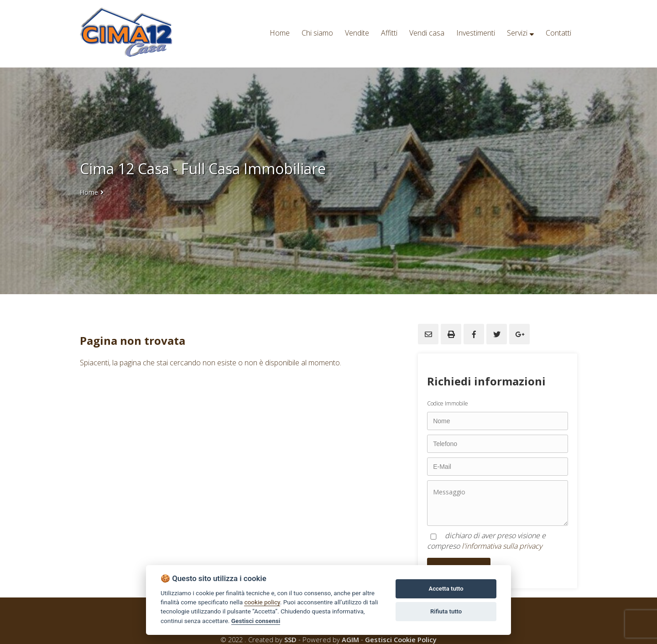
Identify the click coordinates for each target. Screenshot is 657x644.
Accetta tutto (446, 589)
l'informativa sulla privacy (502, 546)
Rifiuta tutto (446, 611)
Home (89, 192)
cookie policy (262, 602)
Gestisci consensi (256, 621)
